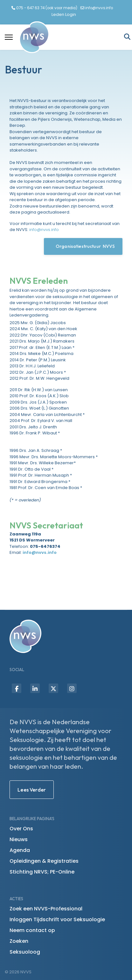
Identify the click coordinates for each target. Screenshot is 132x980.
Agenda (20, 850)
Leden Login (64, 14)
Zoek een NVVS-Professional (46, 909)
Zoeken (19, 941)
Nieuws (19, 839)
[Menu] (9, 37)
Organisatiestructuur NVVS (83, 246)
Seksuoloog (25, 952)
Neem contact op (32, 930)
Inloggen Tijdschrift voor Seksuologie (57, 919)
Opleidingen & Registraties (44, 861)
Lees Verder (32, 790)
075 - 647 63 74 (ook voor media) (47, 8)
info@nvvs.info (99, 8)
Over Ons (21, 829)
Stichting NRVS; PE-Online (42, 872)
